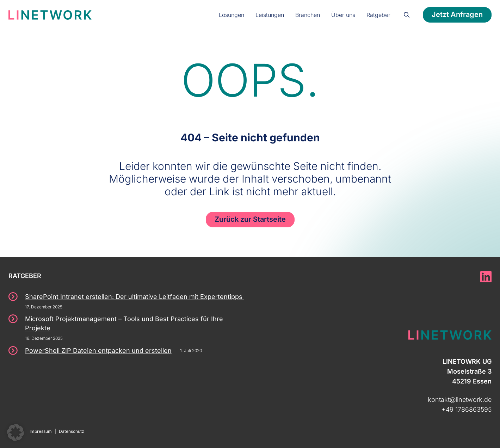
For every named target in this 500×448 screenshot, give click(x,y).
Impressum (41, 431)
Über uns (343, 15)
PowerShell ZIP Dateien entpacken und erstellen (98, 351)
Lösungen (232, 15)
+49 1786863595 (467, 409)
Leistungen (270, 15)
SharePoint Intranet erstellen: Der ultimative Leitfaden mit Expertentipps (135, 297)
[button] (16, 432)
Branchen (308, 15)
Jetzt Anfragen (457, 14)
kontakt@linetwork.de (460, 400)
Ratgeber (378, 15)
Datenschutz (72, 431)
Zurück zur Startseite (250, 219)
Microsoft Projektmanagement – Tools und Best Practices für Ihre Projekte (124, 323)
